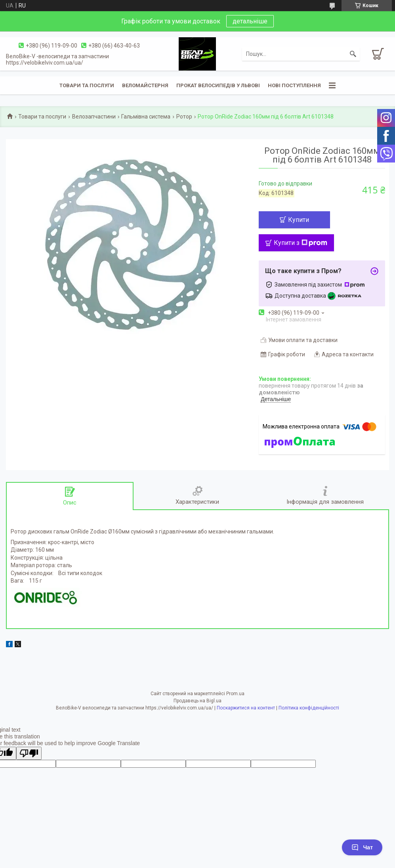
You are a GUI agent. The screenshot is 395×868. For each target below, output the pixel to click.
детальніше (250, 21)
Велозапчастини (94, 117)
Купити (299, 220)
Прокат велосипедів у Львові (218, 85)
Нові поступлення (294, 85)
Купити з (301, 243)
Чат (362, 847)
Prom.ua (235, 694)
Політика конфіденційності (309, 708)
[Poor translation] (29, 753)
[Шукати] (353, 54)
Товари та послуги (87, 85)
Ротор (184, 117)
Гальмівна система (146, 117)
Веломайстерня (145, 85)
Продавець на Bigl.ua (197, 701)
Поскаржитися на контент (246, 708)
